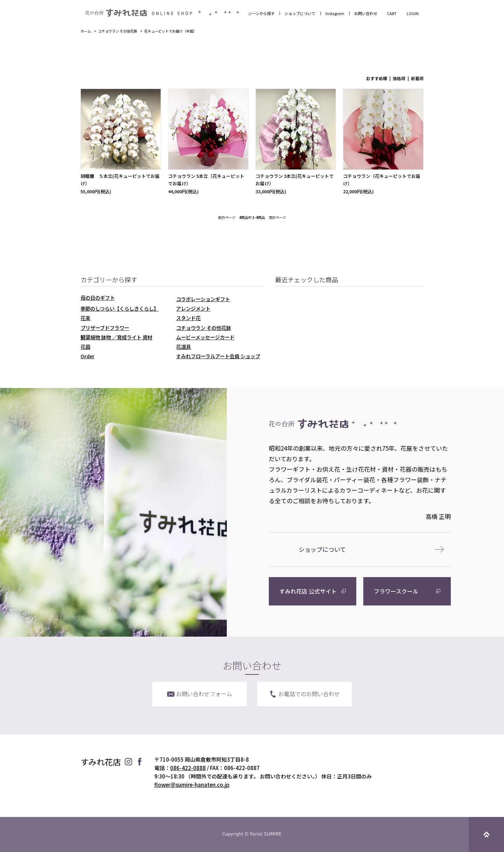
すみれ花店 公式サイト (308, 591)
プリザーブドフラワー (105, 328)
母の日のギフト (98, 297)
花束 (85, 318)
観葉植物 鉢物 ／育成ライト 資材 (116, 337)
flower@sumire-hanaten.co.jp (192, 785)
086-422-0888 (188, 768)
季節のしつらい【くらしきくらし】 (120, 308)
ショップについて (300, 13)
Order (87, 356)
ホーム (86, 31)
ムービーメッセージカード (205, 337)
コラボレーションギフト (203, 299)
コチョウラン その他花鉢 (118, 31)
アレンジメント (193, 308)
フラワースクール (396, 591)
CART (392, 13)
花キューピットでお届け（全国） (170, 31)
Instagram (335, 13)
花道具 (183, 347)
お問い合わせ (366, 13)
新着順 (417, 78)
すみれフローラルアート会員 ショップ (218, 356)
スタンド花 (188, 318)
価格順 (399, 78)
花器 (85, 347)
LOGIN (413, 13)
